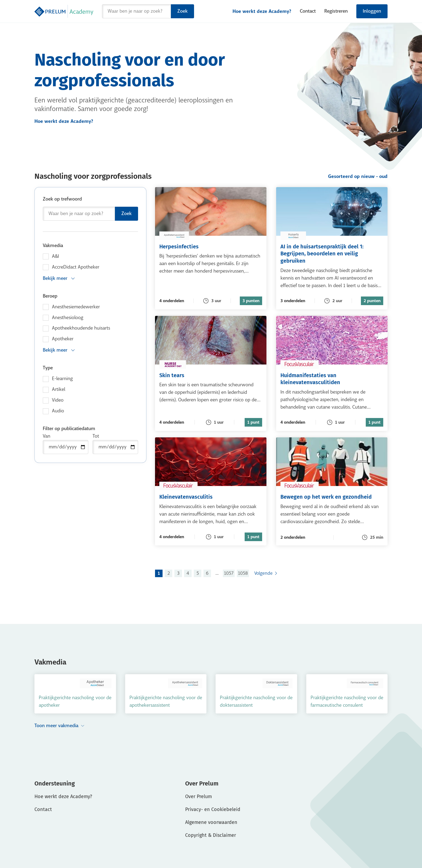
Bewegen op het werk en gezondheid (332, 497)
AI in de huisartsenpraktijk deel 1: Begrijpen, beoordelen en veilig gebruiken (332, 253)
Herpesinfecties (198, 246)
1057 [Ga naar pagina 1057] (229, 573)
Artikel (59, 389)
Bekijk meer (59, 278)
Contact (308, 11)
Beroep (50, 296)
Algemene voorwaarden (211, 822)
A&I (55, 256)
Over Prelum (198, 796)
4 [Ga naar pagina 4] (188, 573)
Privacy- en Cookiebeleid (213, 809)
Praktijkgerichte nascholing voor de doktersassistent (256, 701)
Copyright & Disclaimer (211, 835)
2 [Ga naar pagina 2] (169, 573)
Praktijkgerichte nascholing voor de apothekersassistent (166, 701)
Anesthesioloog (68, 318)
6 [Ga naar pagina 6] (207, 573)
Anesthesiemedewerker (76, 307)
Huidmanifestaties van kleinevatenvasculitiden (332, 379)
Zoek (182, 11)
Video (58, 400)
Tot (96, 436)
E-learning (62, 379)
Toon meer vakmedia (60, 726)
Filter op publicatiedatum (69, 429)
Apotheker (63, 339)
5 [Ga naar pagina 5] (198, 573)
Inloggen (372, 11)
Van (47, 436)
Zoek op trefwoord (62, 199)
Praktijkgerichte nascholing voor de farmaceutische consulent (347, 701)
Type (48, 368)
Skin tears (191, 375)
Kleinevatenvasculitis (205, 497)
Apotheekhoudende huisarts (81, 328)
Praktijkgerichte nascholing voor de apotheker (75, 701)
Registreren (336, 11)
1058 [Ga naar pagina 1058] (243, 573)
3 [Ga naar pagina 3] (178, 573)
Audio (58, 411)
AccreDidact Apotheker (76, 267)
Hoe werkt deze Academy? (262, 11)
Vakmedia (53, 246)
